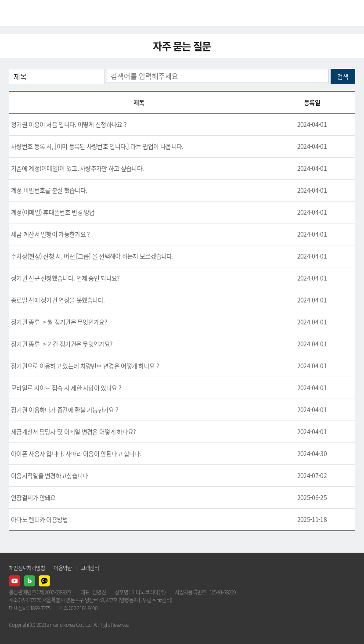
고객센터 (90, 568)
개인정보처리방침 (27, 568)
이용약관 (63, 568)
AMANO (31, 13)
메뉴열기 (351, 13)
